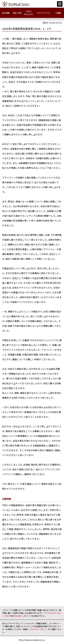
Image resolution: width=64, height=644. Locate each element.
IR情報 (58, 13)
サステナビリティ (44, 13)
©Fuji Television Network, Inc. (32, 640)
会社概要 (6, 13)
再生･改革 (17, 13)
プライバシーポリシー (39, 629)
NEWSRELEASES (29, 13)
